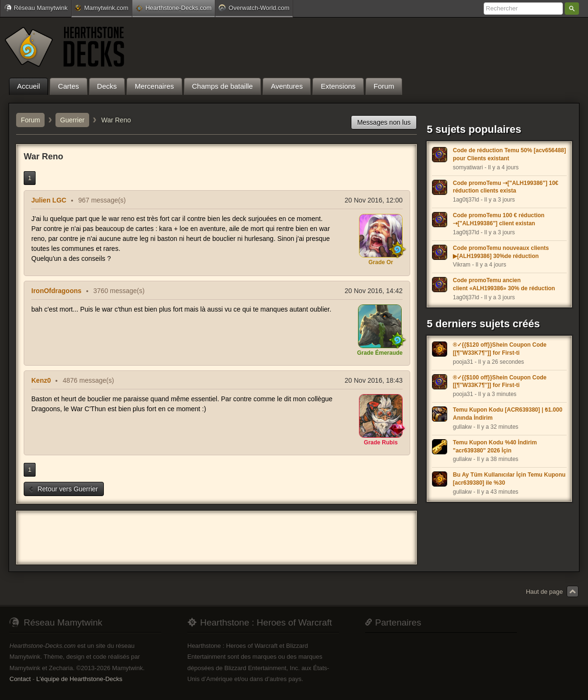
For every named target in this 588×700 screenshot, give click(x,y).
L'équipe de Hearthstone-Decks (79, 679)
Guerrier (72, 120)
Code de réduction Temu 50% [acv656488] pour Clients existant (510, 154)
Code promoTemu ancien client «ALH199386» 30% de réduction (504, 284)
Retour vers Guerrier (63, 489)
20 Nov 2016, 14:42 (374, 291)
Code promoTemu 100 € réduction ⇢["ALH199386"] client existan (499, 219)
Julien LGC (49, 200)
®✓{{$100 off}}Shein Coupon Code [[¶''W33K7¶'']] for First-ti (500, 382)
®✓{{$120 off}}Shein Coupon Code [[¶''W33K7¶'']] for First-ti (500, 349)
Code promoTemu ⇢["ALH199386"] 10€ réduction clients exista (506, 187)
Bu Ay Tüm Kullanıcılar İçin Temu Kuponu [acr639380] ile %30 (509, 479)
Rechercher (572, 9)
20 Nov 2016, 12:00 (374, 200)
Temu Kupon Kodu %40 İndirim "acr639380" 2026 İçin (495, 447)
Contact (20, 679)
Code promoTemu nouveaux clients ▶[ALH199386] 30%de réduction (501, 252)
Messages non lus (384, 122)
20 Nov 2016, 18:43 (374, 380)
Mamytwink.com (101, 8)
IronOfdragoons (56, 291)
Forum (30, 120)
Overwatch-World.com (254, 8)
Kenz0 (41, 380)
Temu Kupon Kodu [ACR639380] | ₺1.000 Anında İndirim (508, 414)
